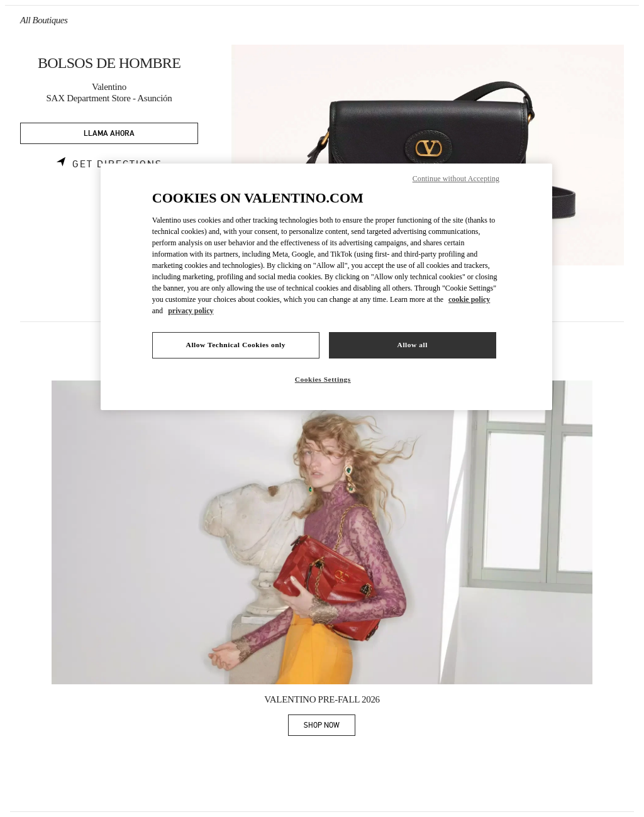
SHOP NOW (330, 727)
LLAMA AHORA (109, 134)
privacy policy (191, 311)
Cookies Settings (323, 379)
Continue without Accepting (456, 179)
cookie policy (469, 299)
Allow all (413, 345)
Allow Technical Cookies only (236, 345)
